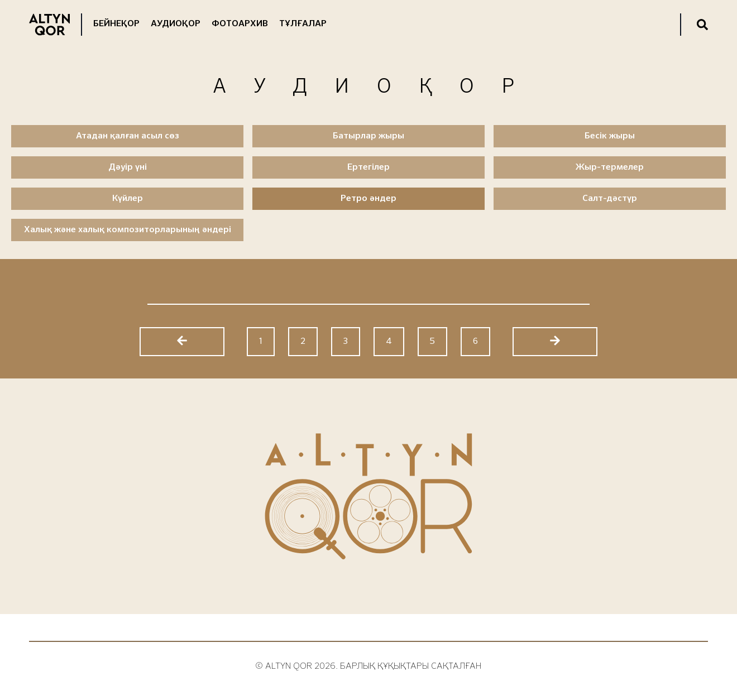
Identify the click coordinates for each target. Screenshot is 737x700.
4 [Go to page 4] (389, 342)
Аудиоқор (176, 24)
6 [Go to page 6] (475, 342)
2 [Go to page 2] (303, 342)
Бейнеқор (116, 24)
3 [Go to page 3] (346, 342)
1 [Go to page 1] (261, 342)
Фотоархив (240, 24)
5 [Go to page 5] (432, 342)
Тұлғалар (303, 24)
